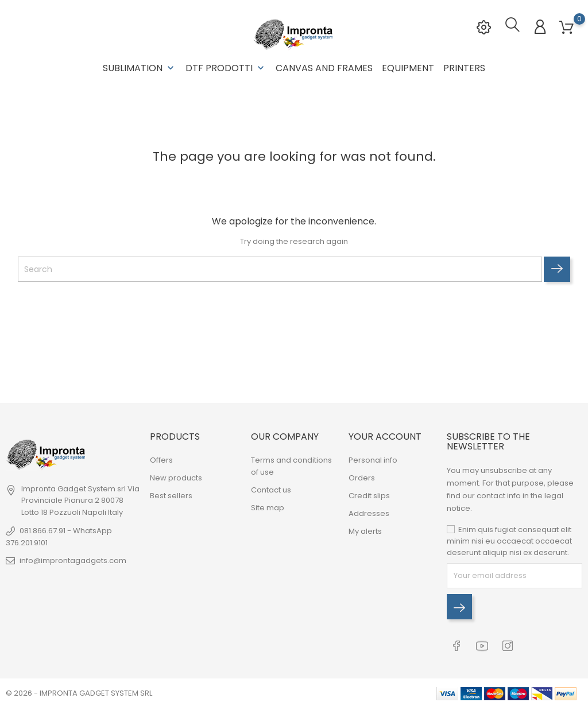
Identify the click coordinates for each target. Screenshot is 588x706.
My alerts (365, 531)
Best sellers (171, 495)
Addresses (369, 513)
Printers (464, 68)
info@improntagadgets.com (73, 560)
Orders (362, 477)
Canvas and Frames (324, 68)
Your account (385, 436)
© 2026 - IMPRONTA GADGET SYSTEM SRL (79, 691)
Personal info (373, 459)
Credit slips (369, 495)
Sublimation (140, 68)
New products (176, 477)
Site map (268, 507)
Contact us (271, 489)
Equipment (408, 68)
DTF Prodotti (226, 68)
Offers (161, 459)
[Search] (280, 269)
